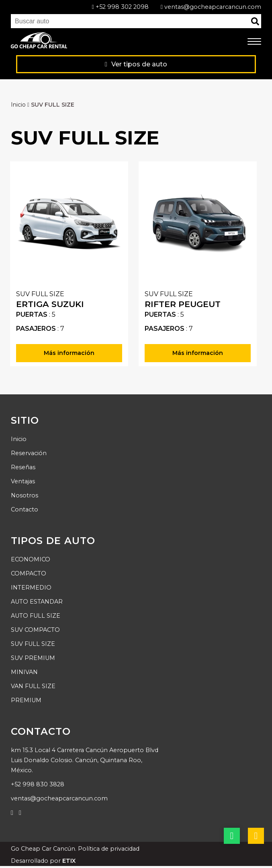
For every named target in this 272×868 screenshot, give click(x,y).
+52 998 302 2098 (120, 7)
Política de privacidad (109, 849)
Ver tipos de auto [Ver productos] (136, 64)
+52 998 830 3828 (38, 784)
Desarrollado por (43, 861)
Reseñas (23, 467)
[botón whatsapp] (232, 836)
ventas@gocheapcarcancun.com (211, 7)
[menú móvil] (254, 42)
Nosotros (25, 495)
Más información (69, 353)
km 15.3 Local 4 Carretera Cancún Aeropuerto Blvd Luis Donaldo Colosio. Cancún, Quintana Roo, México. (85, 760)
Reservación (29, 453)
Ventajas (23, 481)
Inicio (21, 105)
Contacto (25, 509)
